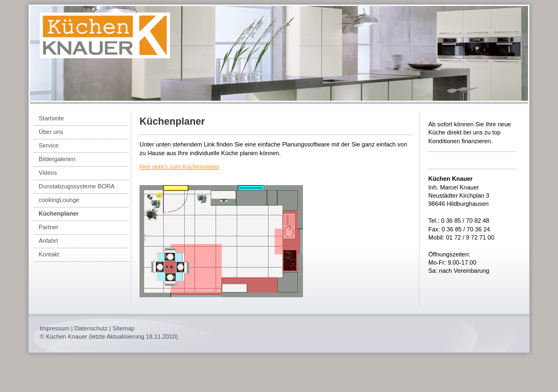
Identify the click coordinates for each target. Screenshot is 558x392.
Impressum (54, 328)
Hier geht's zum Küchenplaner (180, 167)
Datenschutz (91, 328)
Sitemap (124, 328)
